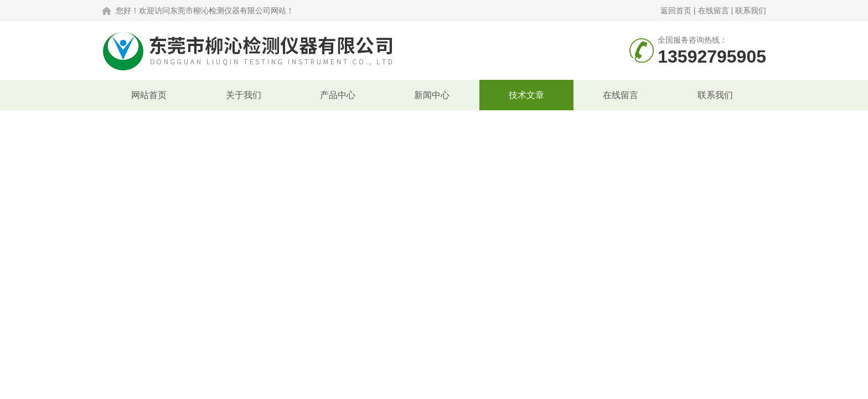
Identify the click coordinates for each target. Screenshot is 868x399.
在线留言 (714, 11)
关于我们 (244, 95)
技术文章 (526, 95)
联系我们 (751, 11)
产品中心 (338, 95)
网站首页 (149, 95)
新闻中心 (432, 95)
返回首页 (676, 11)
